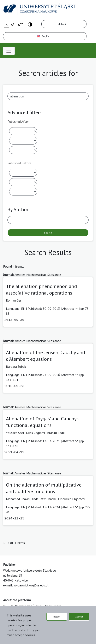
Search (48, 233)
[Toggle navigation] (9, 51)
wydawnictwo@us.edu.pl (31, 585)
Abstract (71, 309)
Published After (18, 121)
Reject (57, 617)
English (44, 36)
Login (63, 24)
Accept (79, 617)
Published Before (19, 163)
